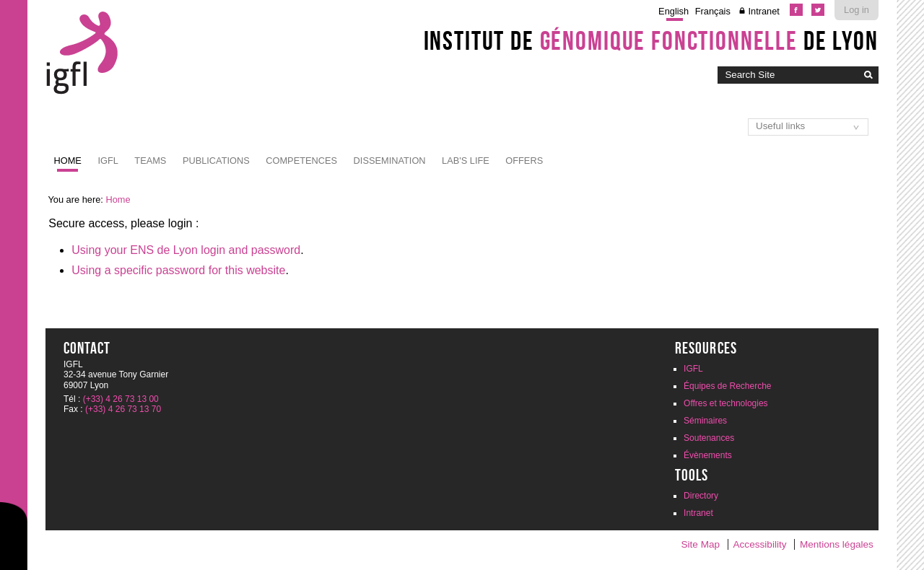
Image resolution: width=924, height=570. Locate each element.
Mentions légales (837, 544)
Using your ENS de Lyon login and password (186, 250)
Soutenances (709, 438)
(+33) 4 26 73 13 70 (123, 409)
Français (713, 11)
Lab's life (466, 161)
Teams (150, 161)
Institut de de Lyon (651, 40)
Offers (524, 161)
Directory (701, 496)
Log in (857, 10)
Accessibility (760, 544)
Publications (216, 161)
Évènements (708, 455)
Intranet (763, 11)
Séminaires (705, 421)
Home (68, 161)
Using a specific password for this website (178, 270)
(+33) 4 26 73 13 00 (121, 399)
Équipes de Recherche (727, 386)
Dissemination (390, 161)
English (674, 11)
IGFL (108, 161)
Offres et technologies (726, 403)
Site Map (700, 544)
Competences (301, 161)
